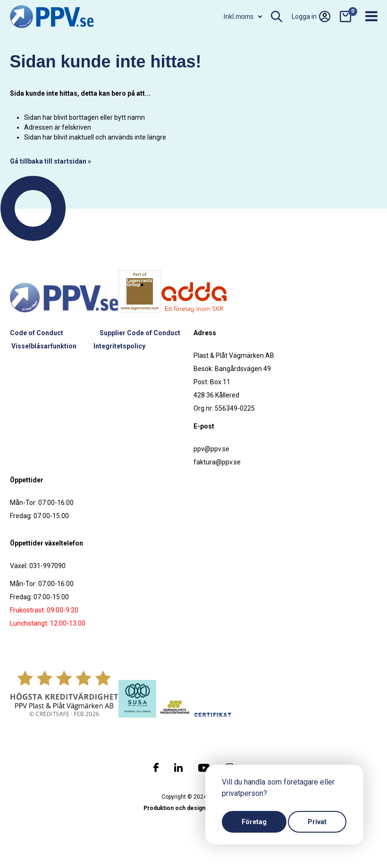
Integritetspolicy (119, 346)
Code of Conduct (37, 333)
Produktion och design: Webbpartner (193, 808)
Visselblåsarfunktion (44, 346)
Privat (317, 822)
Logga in (311, 17)
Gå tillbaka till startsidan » (50, 161)
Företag (254, 822)
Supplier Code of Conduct (140, 333)
